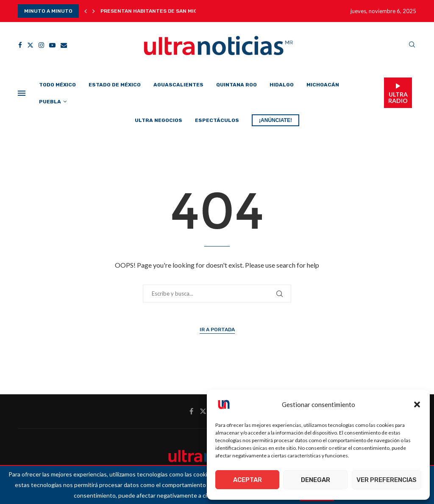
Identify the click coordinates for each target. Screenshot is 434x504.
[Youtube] (52, 45)
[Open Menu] (22, 93)
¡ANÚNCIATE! (275, 120)
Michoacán (323, 85)
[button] (417, 404)
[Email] (64, 45)
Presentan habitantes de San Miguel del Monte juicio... (181, 11)
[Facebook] (20, 45)
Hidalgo (282, 85)
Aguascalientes (178, 85)
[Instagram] (41, 45)
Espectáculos (217, 120)
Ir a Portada (217, 330)
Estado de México (115, 85)
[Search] (412, 45)
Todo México (57, 85)
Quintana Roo (236, 85)
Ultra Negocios (159, 120)
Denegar (316, 480)
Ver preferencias (387, 480)
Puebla (50, 102)
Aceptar (248, 480)
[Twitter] (30, 45)
